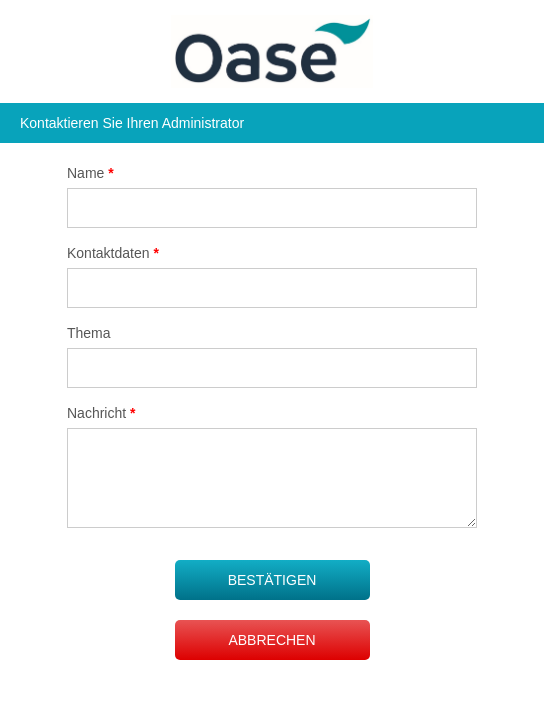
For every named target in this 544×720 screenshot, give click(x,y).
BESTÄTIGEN (272, 580)
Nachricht (101, 413)
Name (90, 173)
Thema (89, 333)
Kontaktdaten (113, 253)
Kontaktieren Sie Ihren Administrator (132, 123)
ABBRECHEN (271, 640)
